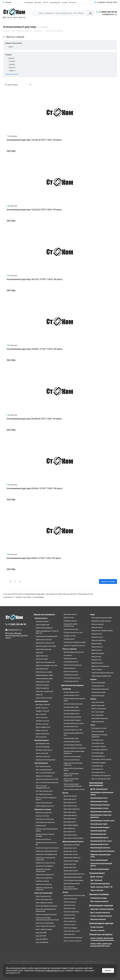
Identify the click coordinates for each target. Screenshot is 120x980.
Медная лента (97, 634)
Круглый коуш (69, 618)
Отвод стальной (97, 927)
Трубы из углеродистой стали (47, 665)
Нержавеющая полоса (99, 808)
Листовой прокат (41, 763)
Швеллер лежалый (98, 919)
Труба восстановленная (44, 691)
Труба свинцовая (98, 722)
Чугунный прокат (97, 873)
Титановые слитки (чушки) (101, 759)
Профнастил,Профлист (44, 776)
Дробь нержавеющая (99, 789)
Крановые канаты (70, 614)
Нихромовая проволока (100, 689)
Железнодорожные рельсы (74, 652)
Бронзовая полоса (70, 806)
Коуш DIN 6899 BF (42, 942)
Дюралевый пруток (71, 871)
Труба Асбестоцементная (45, 643)
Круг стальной (41, 714)
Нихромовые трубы (99, 692)
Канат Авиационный (43, 896)
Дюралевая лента (70, 848)
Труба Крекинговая (43, 682)
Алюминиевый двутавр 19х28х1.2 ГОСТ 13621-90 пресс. (35, 349)
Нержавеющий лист (98, 834)
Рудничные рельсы (71, 671)
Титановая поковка (99, 746)
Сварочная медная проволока (103, 673)
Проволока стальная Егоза (45, 863)
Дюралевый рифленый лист (74, 874)
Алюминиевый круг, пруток (74, 723)
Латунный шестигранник (73, 938)
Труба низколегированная (45, 662)
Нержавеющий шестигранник (102, 851)
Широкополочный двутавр (45, 760)
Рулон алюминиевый (72, 760)
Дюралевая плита (70, 851)
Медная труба (97, 644)
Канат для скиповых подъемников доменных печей (47, 919)
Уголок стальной (42, 753)
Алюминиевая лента (71, 692)
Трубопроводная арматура (101, 923)
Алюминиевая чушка (71, 714)
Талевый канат (69, 639)
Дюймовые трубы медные (101, 621)
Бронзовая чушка (70, 819)
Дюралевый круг (70, 864)
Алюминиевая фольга (72, 710)
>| (20, 581)
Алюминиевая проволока (73, 704)
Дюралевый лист (70, 867)
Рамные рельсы (70, 668)
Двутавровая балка (43, 743)
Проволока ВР (41, 826)
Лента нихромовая (98, 683)
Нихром (93, 679)
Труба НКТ (39, 653)
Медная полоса (97, 637)
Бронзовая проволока (72, 809)
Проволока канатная (43, 839)
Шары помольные (42, 734)
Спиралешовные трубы (44, 678)
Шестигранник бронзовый (73, 838)
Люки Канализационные (100, 884)
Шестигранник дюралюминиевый (71, 888)
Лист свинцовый (98, 712)
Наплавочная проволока (45, 819)
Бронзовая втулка (70, 796)
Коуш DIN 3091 (41, 936)
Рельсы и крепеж (69, 649)
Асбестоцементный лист (45, 806)
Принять (108, 970)
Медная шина (97, 650)
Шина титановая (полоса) (101, 779)
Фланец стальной (97, 930)
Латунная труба (69, 918)
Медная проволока (98, 640)
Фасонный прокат (42, 740)
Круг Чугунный (96, 880)
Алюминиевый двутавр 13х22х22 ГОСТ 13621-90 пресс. (35, 210)
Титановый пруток (98, 772)
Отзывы (65, 2)
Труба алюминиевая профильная (71, 780)
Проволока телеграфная (44, 866)
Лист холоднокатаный (44, 770)
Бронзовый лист (70, 832)
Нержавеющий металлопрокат (96, 784)
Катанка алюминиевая (72, 756)
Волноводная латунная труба (74, 895)
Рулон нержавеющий (99, 860)
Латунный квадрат (70, 928)
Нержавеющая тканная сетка (102, 821)
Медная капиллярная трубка (102, 631)
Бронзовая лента (70, 799)
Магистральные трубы (44, 672)
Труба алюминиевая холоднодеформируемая (73, 785)
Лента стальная (42, 717)
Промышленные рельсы (73, 665)
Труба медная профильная (101, 676)
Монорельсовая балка (44, 750)
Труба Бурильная (42, 669)
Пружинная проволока (44, 878)
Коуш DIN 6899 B (42, 939)
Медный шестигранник (100, 666)
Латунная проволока (71, 912)
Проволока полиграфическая (46, 854)
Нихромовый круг (98, 696)
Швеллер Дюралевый (72, 884)
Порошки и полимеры (99, 894)
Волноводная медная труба (102, 618)
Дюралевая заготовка (72, 845)
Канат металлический (43, 893)
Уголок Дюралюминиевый (73, 880)
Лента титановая (98, 731)
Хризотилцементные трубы (46, 646)
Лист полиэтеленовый (99, 901)
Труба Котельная (42, 656)
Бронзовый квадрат (71, 825)
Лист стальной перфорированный (43, 787)
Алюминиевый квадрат (72, 720)
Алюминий (67, 689)
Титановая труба (98, 753)
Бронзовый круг (69, 828)
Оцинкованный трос (71, 629)
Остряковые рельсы (71, 662)
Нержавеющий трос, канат (101, 841)
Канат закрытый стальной (45, 926)
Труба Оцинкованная (43, 649)
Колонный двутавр (43, 747)
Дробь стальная (42, 708)
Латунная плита (69, 908)
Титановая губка (97, 740)
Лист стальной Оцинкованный (47, 782)
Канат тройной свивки (44, 929)
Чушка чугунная (97, 890)
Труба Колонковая (42, 685)
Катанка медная (98, 624)
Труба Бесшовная (42, 621)
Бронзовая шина (70, 822)
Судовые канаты (70, 636)
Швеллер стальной (43, 756)
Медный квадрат (98, 653)
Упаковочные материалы (101, 934)
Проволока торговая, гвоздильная (43, 870)
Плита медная (97, 669)
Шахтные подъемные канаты (74, 645)
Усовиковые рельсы (71, 681)
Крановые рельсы (70, 658)
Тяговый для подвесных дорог (75, 642)
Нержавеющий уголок (99, 844)
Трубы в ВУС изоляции (44, 698)
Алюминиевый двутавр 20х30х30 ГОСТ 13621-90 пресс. (35, 419)
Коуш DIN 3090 (41, 933)
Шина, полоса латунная (72, 941)
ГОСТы (46, 2)
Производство (55, 2)
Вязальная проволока (44, 813)
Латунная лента (69, 905)
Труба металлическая (44, 640)
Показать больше (108, 581)
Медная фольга (97, 647)
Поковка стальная (42, 721)
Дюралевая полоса (71, 854)
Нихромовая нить (98, 686)
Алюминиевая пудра (99, 898)
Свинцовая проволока (100, 718)
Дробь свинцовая (98, 705)
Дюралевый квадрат (71, 861)
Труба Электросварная (44, 628)
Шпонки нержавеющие (100, 869)
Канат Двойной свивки (44, 903)
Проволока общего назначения (47, 848)
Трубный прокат (41, 618)
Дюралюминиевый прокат (73, 842)
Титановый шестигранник (101, 776)
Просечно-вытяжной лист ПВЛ (47, 779)
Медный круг (96, 657)
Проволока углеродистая (45, 875)
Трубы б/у (39, 695)
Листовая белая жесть (44, 794)
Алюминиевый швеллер (73, 745)
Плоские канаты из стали (73, 632)
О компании (28, 2)
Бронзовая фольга (70, 815)
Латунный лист (69, 934)
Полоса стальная (42, 724)
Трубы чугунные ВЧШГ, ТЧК (101, 887)
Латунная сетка (69, 915)
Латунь (65, 892)
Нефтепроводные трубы (44, 675)
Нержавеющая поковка (100, 805)
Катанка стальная (42, 816)
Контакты (73, 2)
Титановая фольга (98, 756)
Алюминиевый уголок (72, 742)
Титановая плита (98, 743)
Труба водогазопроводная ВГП (47, 636)
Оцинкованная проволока (45, 822)
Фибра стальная (42, 730)
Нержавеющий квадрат (100, 827)
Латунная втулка (70, 902)
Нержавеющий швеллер (100, 848)
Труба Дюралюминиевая (73, 877)
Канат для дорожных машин (46, 914)
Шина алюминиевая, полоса (74, 789)
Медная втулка (97, 627)
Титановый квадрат (99, 763)
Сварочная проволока (44, 884)
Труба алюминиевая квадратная (71, 775)
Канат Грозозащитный (44, 899)
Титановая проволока (99, 750)
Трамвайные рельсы (71, 675)
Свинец (93, 699)
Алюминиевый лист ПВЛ (73, 730)
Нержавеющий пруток (99, 838)
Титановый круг (97, 766)
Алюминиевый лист (71, 727)
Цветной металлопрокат (72, 685)
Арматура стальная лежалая (102, 909)
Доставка (38, 2)
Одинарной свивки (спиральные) (71, 625)
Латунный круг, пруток (72, 931)
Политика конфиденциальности (50, 971)
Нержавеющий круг (98, 831)
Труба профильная (43, 625)
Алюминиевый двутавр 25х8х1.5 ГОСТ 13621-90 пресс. (34, 558)
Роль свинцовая (97, 715)
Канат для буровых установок (47, 906)
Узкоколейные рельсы (72, 678)
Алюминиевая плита (71, 695)
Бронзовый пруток (70, 835)
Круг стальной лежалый (100, 913)
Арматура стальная (43, 704)
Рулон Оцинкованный (44, 803)
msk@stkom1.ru (110, 14)
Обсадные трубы (42, 659)
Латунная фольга (70, 921)
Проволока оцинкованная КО (46, 851)
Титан (93, 725)
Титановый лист (98, 769)
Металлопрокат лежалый (101, 906)
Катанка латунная (70, 899)
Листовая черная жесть (44, 791)
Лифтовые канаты (70, 621)
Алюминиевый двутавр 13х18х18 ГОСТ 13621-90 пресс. (35, 140)
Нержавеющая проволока (101, 812)
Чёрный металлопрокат (44, 615)
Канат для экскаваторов (45, 923)
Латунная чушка (70, 925)
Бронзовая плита (70, 802)
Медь (93, 614)
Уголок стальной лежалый (101, 916)
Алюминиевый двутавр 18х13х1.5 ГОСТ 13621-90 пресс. (35, 279)
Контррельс (68, 655)
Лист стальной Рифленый (45, 773)
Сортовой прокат (41, 701)
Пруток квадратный (43, 727)
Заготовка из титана (99, 728)
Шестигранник (41, 737)
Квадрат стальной (42, 711)
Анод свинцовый (98, 702)
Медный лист (97, 660)
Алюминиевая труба (71, 707)
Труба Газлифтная (42, 688)
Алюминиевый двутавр (72, 717)
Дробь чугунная (97, 877)
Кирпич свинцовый (99, 709)
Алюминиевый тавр (71, 738)
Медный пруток (97, 663)
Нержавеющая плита (99, 801)
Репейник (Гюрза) (42, 881)
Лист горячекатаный (43, 766)
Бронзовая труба (70, 812)
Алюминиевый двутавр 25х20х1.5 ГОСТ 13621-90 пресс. (35, 488)
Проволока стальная (43, 809)
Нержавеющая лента (99, 798)
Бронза (65, 793)
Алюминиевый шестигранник (75, 748)
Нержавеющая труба (99, 824)
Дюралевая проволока (72, 858)
